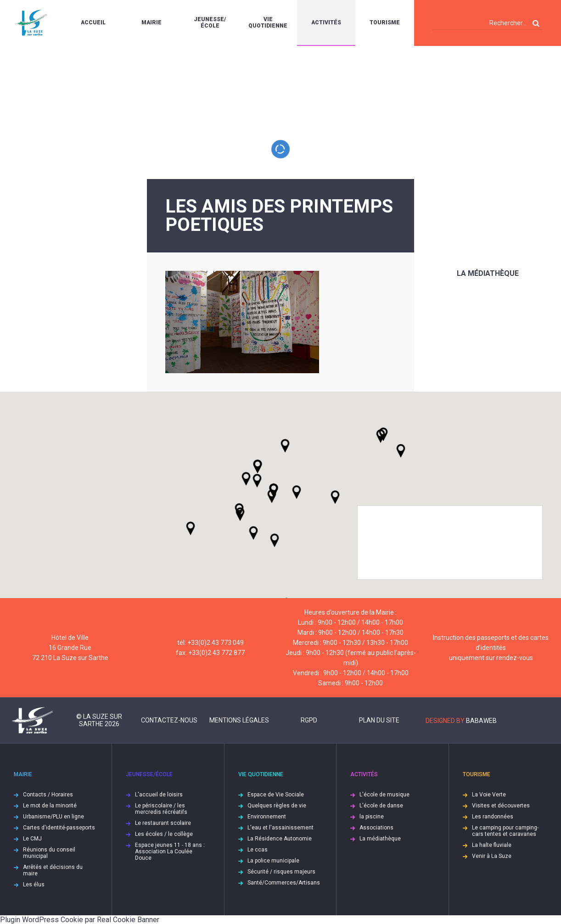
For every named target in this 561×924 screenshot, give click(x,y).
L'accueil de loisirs (159, 795)
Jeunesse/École (210, 22)
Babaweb (481, 721)
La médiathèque (488, 273)
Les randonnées (493, 817)
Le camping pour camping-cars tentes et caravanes (505, 831)
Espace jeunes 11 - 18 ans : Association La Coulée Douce (170, 851)
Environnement (267, 817)
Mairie (151, 22)
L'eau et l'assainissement (280, 828)
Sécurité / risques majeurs (281, 872)
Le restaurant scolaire (163, 823)
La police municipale (273, 861)
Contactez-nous (169, 720)
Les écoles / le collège (164, 834)
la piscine (372, 817)
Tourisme (385, 22)
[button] (297, 492)
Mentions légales (239, 720)
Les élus (34, 885)
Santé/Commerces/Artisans (284, 883)
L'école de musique (384, 795)
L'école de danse (381, 806)
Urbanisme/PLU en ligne (53, 817)
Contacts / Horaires (48, 795)
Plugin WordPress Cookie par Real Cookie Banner (80, 920)
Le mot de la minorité (50, 806)
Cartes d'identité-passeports (59, 828)
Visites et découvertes (501, 806)
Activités (326, 22)
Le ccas (258, 850)
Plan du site (379, 720)
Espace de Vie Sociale (276, 795)
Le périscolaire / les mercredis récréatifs (161, 809)
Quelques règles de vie (277, 806)
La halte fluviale (492, 845)
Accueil (93, 22)
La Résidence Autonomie (280, 839)
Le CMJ (32, 839)
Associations (376, 828)
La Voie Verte (489, 795)
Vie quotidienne (268, 22)
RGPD (309, 720)
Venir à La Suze (492, 856)
